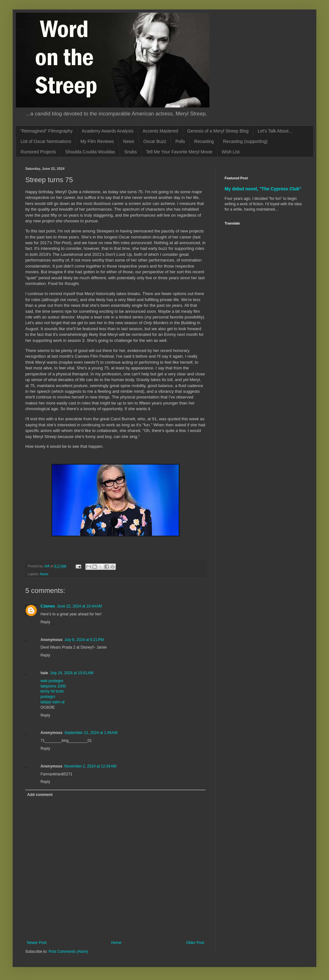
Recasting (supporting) (245, 141)
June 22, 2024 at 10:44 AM (79, 606)
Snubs (131, 152)
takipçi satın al (53, 702)
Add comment (40, 795)
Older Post (195, 943)
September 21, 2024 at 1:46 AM (91, 733)
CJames (48, 606)
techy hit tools (52, 691)
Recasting (204, 141)
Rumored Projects (38, 152)
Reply (45, 622)
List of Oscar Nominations (46, 141)
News (129, 141)
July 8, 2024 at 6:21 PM (84, 640)
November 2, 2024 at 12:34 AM (90, 766)
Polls (180, 141)
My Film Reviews (97, 141)
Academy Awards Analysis (108, 131)
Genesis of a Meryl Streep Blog (218, 131)
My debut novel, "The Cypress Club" (263, 189)
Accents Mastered (160, 131)
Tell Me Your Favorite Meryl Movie (179, 152)
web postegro (52, 681)
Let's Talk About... (275, 131)
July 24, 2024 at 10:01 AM (72, 673)
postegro (48, 697)
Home (116, 943)
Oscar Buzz (155, 141)
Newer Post (37, 943)
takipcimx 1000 (53, 686)
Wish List (231, 152)
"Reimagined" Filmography (47, 131)
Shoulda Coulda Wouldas (90, 152)
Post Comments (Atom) (68, 952)
